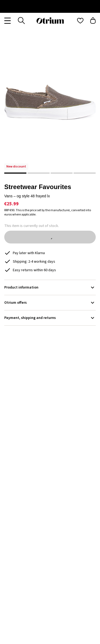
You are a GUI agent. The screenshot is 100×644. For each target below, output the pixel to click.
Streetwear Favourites (38, 187)
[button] (50, 103)
